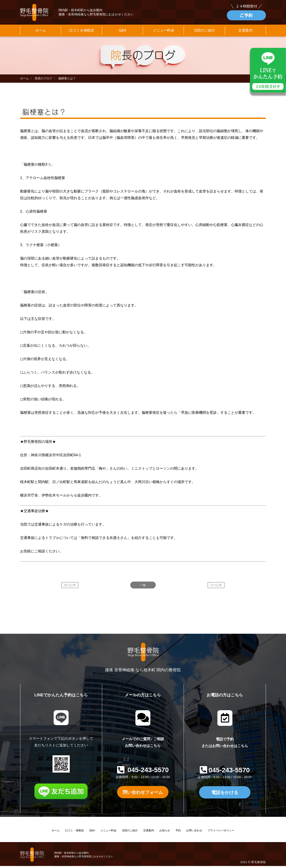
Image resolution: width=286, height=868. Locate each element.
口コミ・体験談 (74, 832)
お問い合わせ (194, 832)
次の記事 (216, 587)
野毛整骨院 (259, 864)
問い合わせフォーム (143, 794)
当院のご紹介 (204, 32)
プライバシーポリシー (221, 832)
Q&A (122, 32)
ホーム (41, 32)
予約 (178, 832)
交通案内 (245, 32)
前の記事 (70, 587)
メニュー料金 (164, 32)
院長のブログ (44, 80)
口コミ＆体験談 (82, 32)
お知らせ (165, 832)
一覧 (143, 587)
